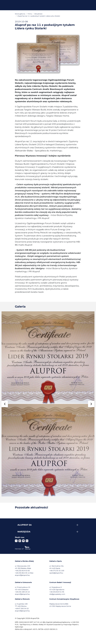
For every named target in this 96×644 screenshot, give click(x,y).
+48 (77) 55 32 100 (57, 571)
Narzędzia (24, 532)
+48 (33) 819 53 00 (22, 571)
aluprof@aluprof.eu (22, 575)
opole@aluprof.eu (56, 573)
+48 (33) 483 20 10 (22, 592)
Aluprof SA (25, 525)
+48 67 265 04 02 (22, 608)
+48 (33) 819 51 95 (57, 592)
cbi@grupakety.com (57, 594)
